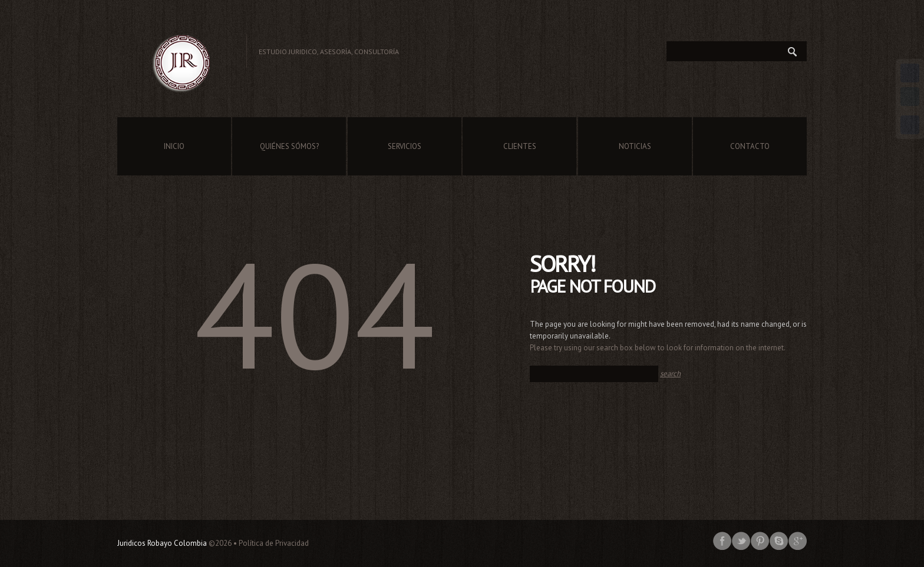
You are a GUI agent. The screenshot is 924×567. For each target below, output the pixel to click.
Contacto (750, 146)
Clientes (520, 146)
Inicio (174, 146)
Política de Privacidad (274, 543)
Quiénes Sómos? (289, 146)
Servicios (405, 146)
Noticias (635, 146)
